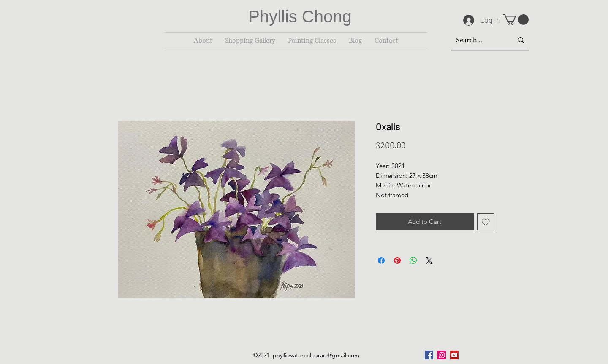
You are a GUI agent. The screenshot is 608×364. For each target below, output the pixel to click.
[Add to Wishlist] (486, 222)
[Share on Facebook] (381, 261)
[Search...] (478, 40)
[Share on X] (429, 261)
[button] (516, 20)
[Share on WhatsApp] (413, 261)
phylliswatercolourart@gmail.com (316, 355)
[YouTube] (454, 355)
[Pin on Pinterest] (397, 261)
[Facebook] (429, 355)
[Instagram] (442, 355)
